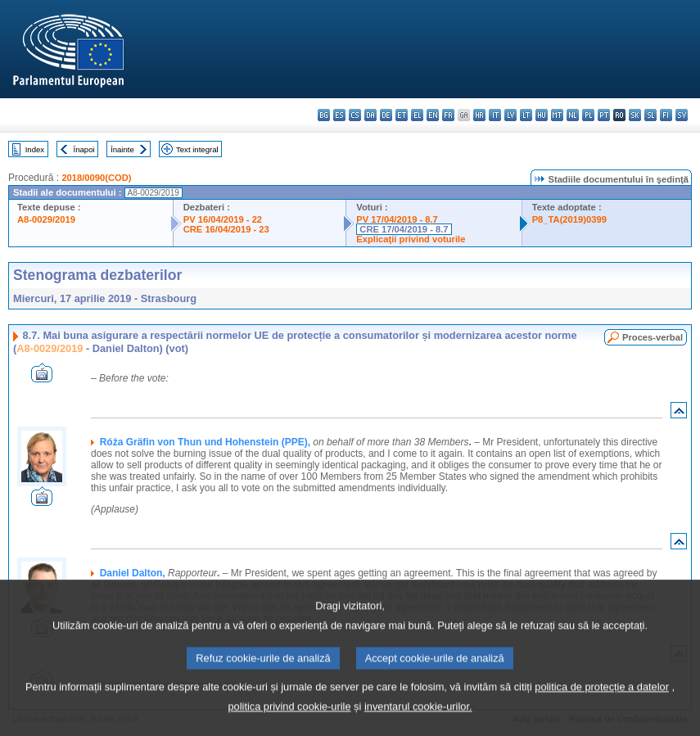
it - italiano (495, 115)
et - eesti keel (402, 115)
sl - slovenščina (650, 115)
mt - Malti (557, 115)
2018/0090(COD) (96, 178)
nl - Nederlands (573, 115)
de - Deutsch (386, 115)
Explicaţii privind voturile (411, 239)
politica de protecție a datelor (602, 709)
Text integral (197, 149)
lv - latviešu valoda (510, 115)
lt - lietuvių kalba (526, 115)
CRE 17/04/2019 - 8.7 (404, 229)
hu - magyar (542, 115)
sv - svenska (682, 115)
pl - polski (588, 115)
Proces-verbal (653, 337)
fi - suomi (666, 115)
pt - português (604, 115)
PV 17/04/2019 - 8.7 (397, 219)
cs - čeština (355, 115)
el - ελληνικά (417, 115)
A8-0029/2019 (46, 219)
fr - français (448, 115)
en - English (433, 115)
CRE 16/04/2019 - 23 (226, 229)
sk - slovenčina (635, 115)
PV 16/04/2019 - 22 (223, 219)
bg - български (324, 115)
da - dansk (370, 115)
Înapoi (84, 149)
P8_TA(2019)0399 (569, 219)
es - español (339, 115)
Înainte (122, 149)
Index (35, 149)
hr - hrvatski (479, 115)
